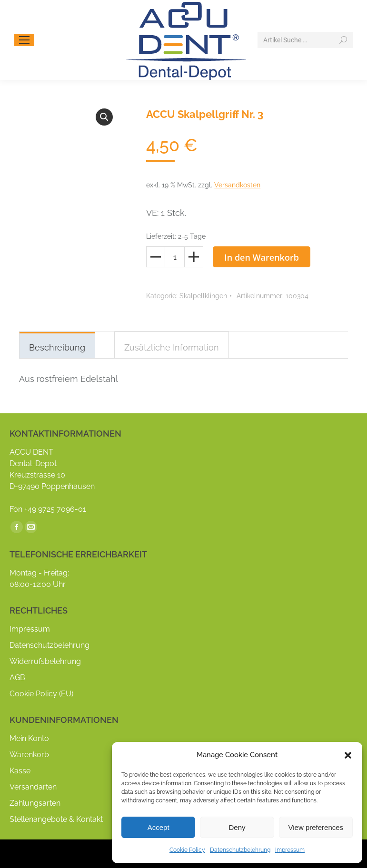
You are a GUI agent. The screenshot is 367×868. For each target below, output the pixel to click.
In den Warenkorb (262, 257)
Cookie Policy (187, 850)
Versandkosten (237, 185)
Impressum (290, 850)
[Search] (305, 40)
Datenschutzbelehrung (240, 850)
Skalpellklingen (203, 296)
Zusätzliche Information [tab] (172, 347)
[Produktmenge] (175, 257)
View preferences (316, 827)
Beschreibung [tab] (57, 347)
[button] (348, 755)
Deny (237, 827)
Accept (159, 827)
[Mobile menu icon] (24, 40)
